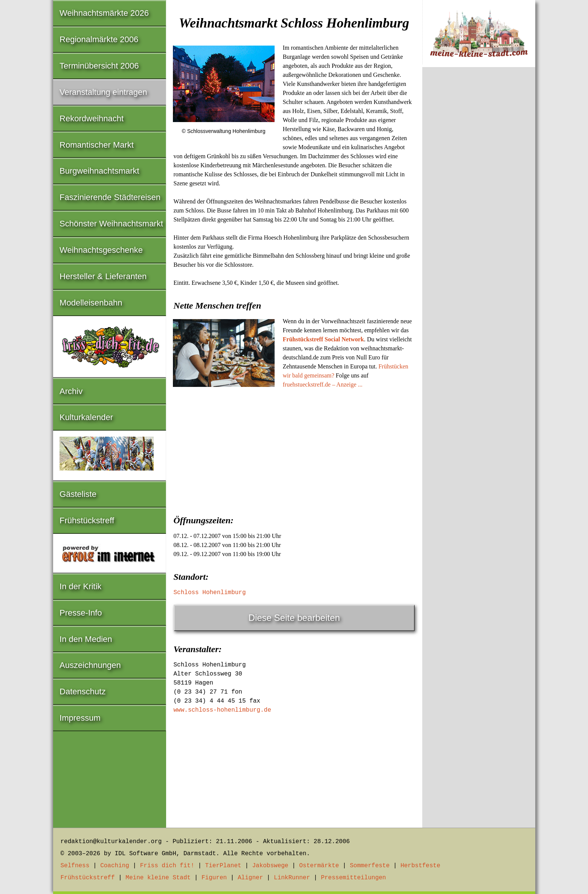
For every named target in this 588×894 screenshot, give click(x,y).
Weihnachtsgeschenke (101, 250)
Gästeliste (78, 494)
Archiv (71, 391)
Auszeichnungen (90, 665)
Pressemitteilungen (354, 878)
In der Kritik (80, 586)
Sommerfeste (370, 866)
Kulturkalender (86, 417)
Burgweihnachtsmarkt (99, 171)
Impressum (80, 718)
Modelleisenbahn (91, 303)
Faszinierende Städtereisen (110, 197)
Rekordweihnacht (92, 118)
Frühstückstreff (87, 520)
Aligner (250, 878)
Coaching (115, 866)
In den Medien (86, 639)
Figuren (214, 878)
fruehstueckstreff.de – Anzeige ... (323, 384)
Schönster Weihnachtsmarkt (111, 224)
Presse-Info (81, 613)
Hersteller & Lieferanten (103, 276)
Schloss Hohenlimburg (210, 593)
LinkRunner (292, 878)
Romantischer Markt (97, 145)
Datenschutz (82, 692)
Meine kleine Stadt (158, 878)
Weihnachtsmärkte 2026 (104, 13)
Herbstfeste (420, 866)
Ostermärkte (319, 866)
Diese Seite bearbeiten (294, 618)
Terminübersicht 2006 (99, 66)
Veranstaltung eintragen (103, 92)
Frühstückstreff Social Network (324, 339)
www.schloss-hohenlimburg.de (222, 710)
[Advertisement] (294, 449)
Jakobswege (270, 866)
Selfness (75, 866)
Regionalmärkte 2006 (99, 39)
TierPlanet (223, 866)
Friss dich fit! (167, 866)
